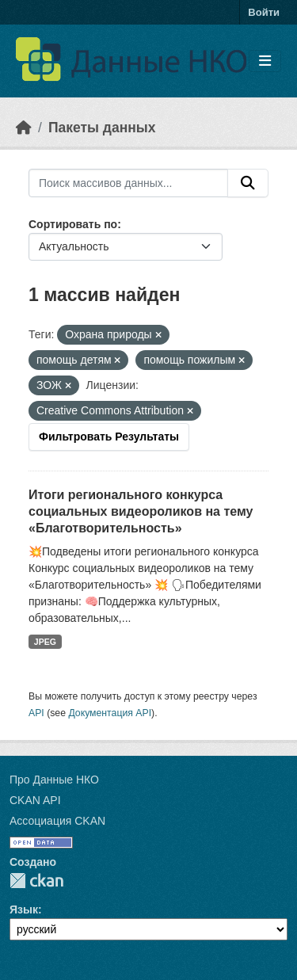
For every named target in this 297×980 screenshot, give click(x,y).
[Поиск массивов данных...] (128, 183)
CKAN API (35, 800)
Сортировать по (73, 224)
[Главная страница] (24, 128)
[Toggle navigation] (265, 61)
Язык (24, 909)
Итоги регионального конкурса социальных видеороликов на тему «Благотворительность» (141, 511)
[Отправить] (248, 183)
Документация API (110, 713)
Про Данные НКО (54, 780)
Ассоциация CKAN (57, 821)
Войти (264, 12)
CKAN (36, 881)
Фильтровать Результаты (109, 437)
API (36, 713)
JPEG (45, 642)
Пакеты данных (102, 128)
